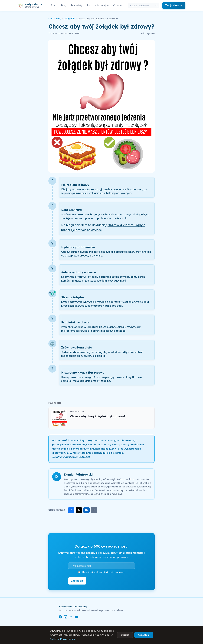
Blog (64, 5)
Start (54, 5)
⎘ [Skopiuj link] (94, 510)
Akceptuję (144, 635)
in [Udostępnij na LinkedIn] (86, 510)
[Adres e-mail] (101, 566)
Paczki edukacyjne (98, 5)
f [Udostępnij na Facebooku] (71, 510)
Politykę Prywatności (114, 572)
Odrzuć (125, 635)
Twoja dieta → (174, 5)
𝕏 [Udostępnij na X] (79, 510)
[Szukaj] (156, 6)
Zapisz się (78, 581)
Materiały (77, 5)
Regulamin (97, 572)
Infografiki (69, 19)
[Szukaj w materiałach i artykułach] (141, 6)
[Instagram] (66, 617)
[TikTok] (71, 617)
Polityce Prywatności (62, 639)
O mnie (117, 5)
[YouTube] (76, 617)
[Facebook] (60, 617)
